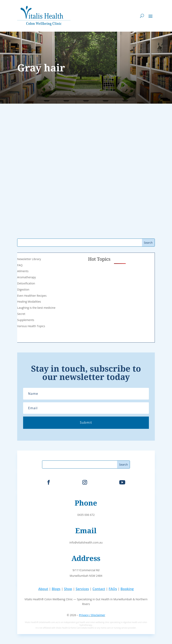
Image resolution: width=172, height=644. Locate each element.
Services (82, 589)
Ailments (23, 271)
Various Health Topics (31, 326)
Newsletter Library (29, 259)
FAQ (20, 265)
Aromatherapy (26, 277)
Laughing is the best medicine (36, 308)
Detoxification (26, 283)
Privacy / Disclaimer (92, 615)
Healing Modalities (29, 302)
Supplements (26, 320)
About (43, 589)
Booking (127, 589)
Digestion (23, 289)
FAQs (113, 589)
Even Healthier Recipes (32, 296)
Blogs (56, 589)
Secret (21, 314)
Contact (99, 589)
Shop (68, 589)
